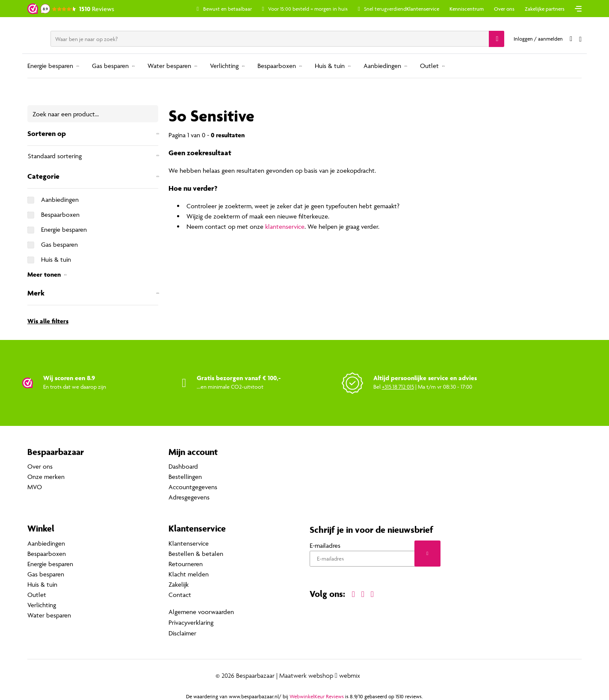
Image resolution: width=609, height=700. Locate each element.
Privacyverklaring (191, 622)
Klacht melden (189, 574)
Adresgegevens (189, 498)
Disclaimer (182, 632)
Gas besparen (110, 66)
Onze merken (46, 477)
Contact (180, 595)
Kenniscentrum (467, 9)
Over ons (504, 9)
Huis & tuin (330, 66)
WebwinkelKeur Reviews (317, 696)
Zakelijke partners (545, 9)
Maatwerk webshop (306, 675)
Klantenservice (423, 9)
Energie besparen (50, 66)
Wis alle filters (48, 321)
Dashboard (183, 467)
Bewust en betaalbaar (230, 9)
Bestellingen (185, 477)
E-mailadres (325, 545)
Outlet (429, 66)
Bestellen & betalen (196, 554)
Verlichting (224, 66)
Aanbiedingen (382, 66)
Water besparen (169, 66)
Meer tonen (44, 274)
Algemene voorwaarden (201, 612)
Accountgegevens (193, 487)
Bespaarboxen (277, 66)
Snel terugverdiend (388, 9)
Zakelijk (179, 584)
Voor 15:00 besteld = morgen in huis (311, 9)
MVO (35, 487)
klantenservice (285, 226)
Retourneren (186, 564)
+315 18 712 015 (398, 387)
